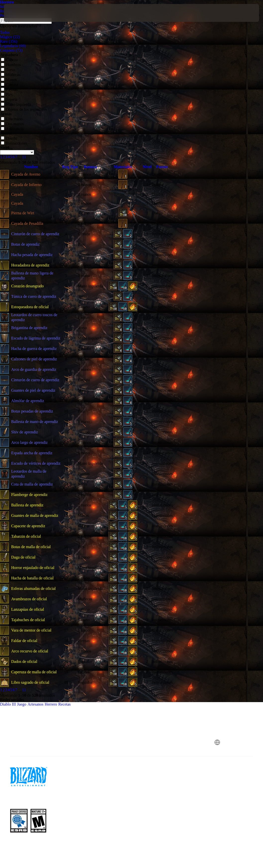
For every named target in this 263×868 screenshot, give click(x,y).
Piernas (9, 90)
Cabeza (9, 60)
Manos (9, 80)
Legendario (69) (13, 46)
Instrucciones (14, 143)
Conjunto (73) (11, 50)
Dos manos (12, 124)
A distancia (12, 129)
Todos (5, 32)
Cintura (9, 85)
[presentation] (19, 13)
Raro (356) (9, 41)
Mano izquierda (16, 104)
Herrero (7, 2)
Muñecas (11, 75)
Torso (8, 70)
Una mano (12, 119)
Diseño (9, 138)
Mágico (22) (10, 37)
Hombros (11, 65)
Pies (7, 94)
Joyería (9, 99)
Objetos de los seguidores (24, 109)
